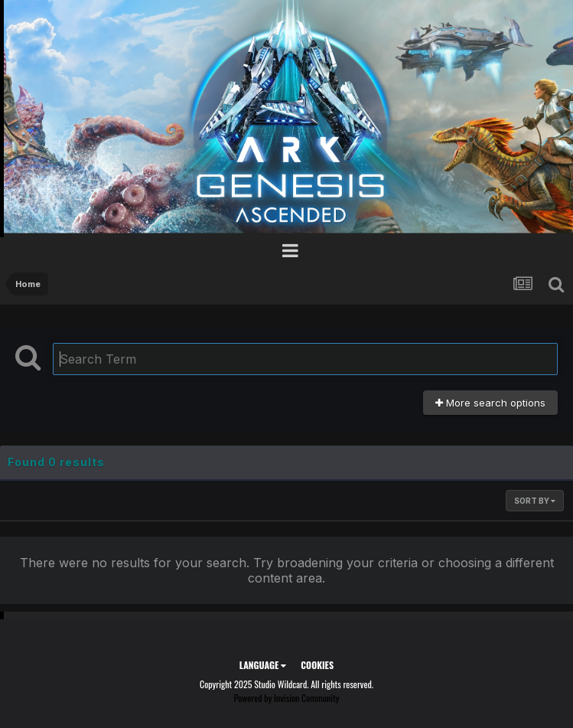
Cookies (317, 665)
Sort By (535, 501)
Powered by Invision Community (287, 698)
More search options (490, 403)
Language (263, 665)
